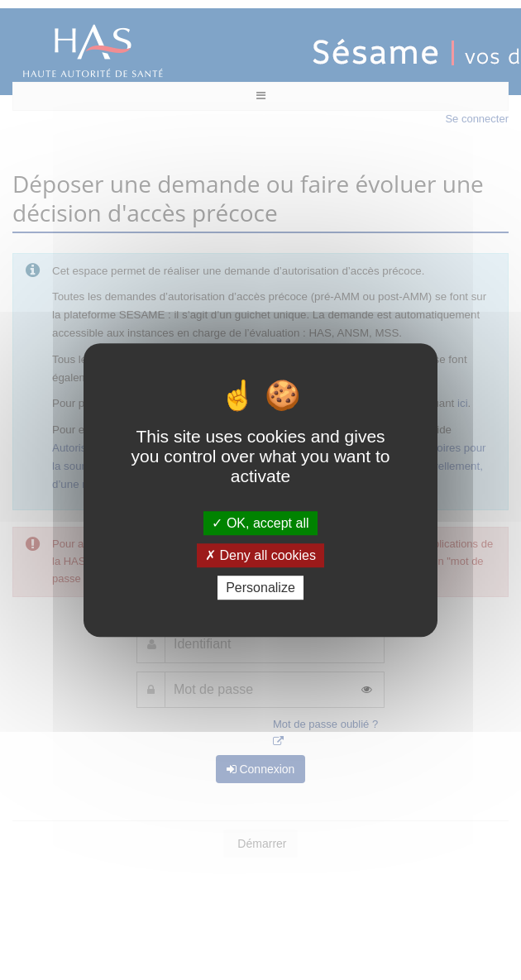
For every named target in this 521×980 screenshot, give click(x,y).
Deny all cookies (260, 555)
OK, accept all (260, 523)
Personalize (260, 588)
